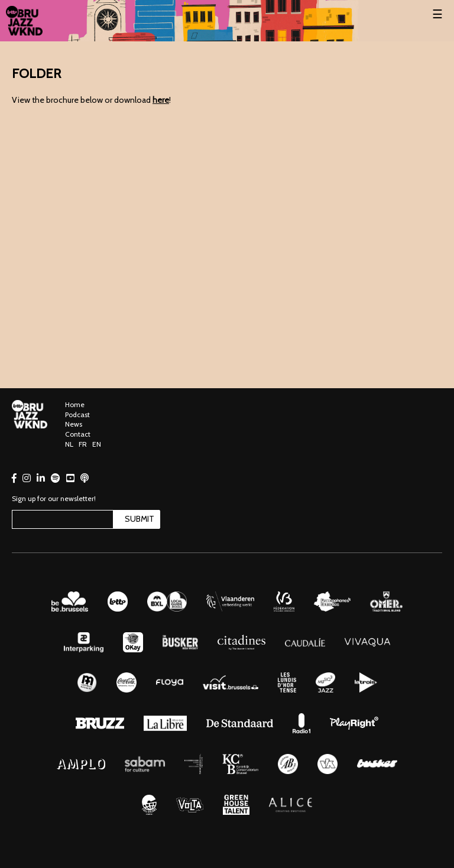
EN (97, 444)
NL (69, 444)
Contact (78, 434)
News (74, 424)
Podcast (77, 415)
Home (75, 404)
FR (83, 444)
